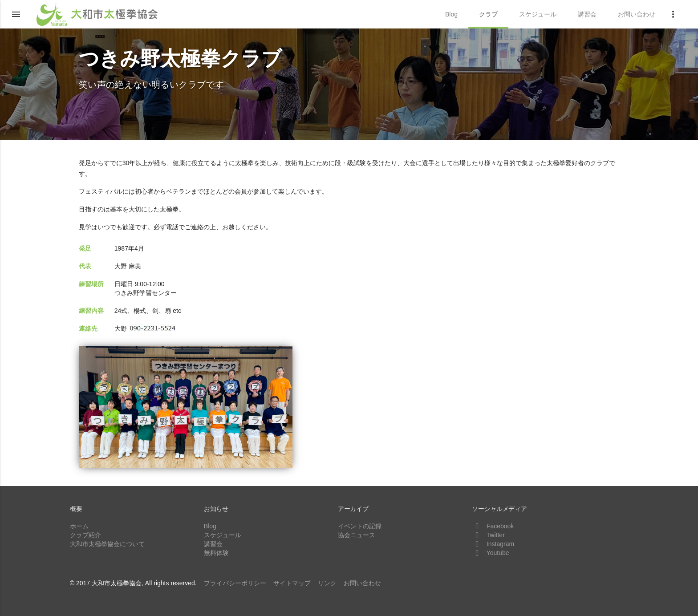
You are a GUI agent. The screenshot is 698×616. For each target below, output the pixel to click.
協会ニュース (357, 535)
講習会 (213, 544)
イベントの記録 (360, 526)
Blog (210, 526)
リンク (327, 583)
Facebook (493, 526)
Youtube (491, 553)
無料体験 (216, 553)
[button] (16, 14)
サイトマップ (292, 583)
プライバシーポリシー (235, 583)
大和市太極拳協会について (107, 544)
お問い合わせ (362, 583)
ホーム (79, 526)
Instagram (493, 544)
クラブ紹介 (85, 535)
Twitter (488, 535)
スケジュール (223, 535)
